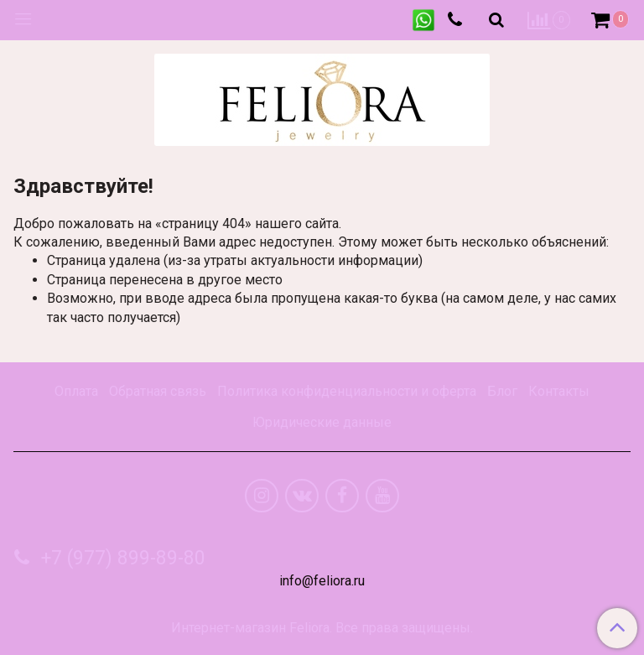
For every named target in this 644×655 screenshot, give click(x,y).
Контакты (559, 391)
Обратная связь (158, 391)
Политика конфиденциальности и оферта (347, 391)
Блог (502, 391)
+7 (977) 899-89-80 (121, 558)
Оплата (76, 391)
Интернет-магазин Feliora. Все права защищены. (322, 628)
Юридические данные (322, 422)
